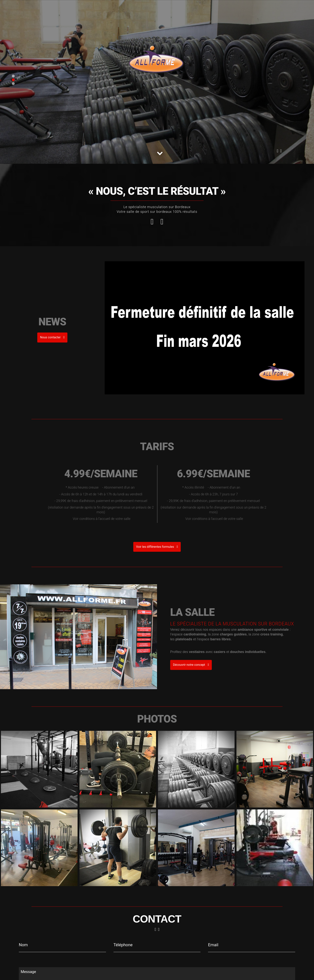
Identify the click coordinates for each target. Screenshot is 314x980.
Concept (72, 8)
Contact (117, 8)
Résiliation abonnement (144, 8)
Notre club (89, 8)
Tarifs (104, 8)
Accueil (57, 8)
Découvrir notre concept (194, 665)
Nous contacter (172, 114)
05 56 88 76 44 (37, 8)
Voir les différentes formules (157, 547)
